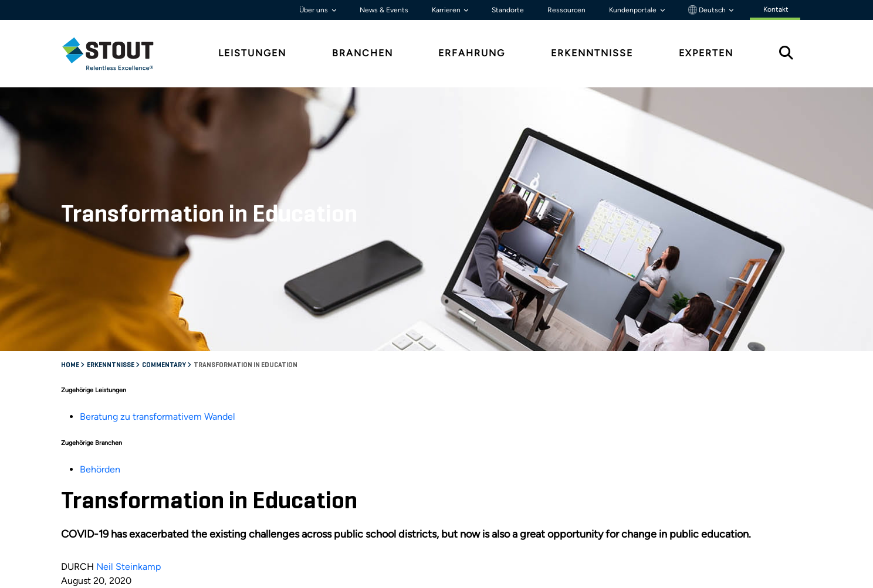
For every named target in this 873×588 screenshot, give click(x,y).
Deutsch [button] (708, 10)
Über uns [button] (314, 10)
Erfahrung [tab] (472, 53)
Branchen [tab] (363, 53)
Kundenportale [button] (634, 10)
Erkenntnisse (111, 365)
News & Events (384, 10)
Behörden (100, 469)
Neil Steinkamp (128, 567)
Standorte (508, 10)
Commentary (165, 365)
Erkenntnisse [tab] (592, 53)
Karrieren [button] (447, 10)
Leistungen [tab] (252, 53)
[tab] (117, 54)
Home (71, 365)
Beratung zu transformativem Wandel (158, 417)
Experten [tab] (706, 53)
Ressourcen (566, 10)
